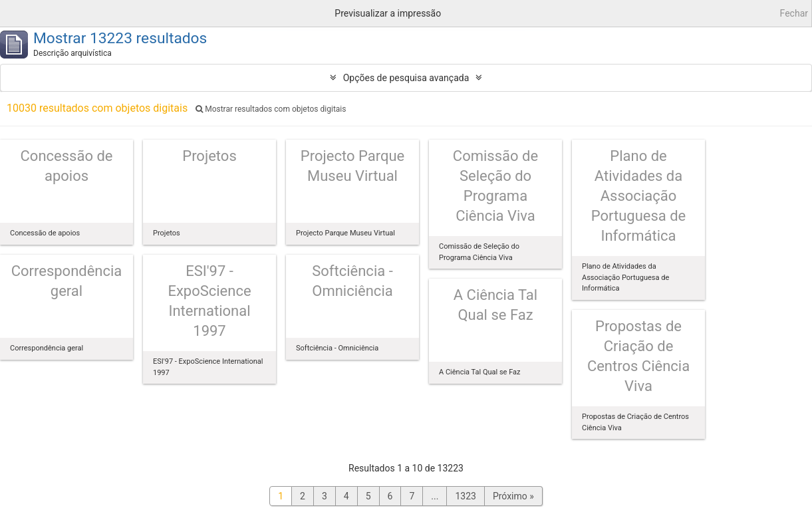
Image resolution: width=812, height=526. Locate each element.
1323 (465, 496)
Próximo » (513, 496)
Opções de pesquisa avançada (406, 78)
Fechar (794, 13)
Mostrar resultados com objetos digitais (271, 109)
